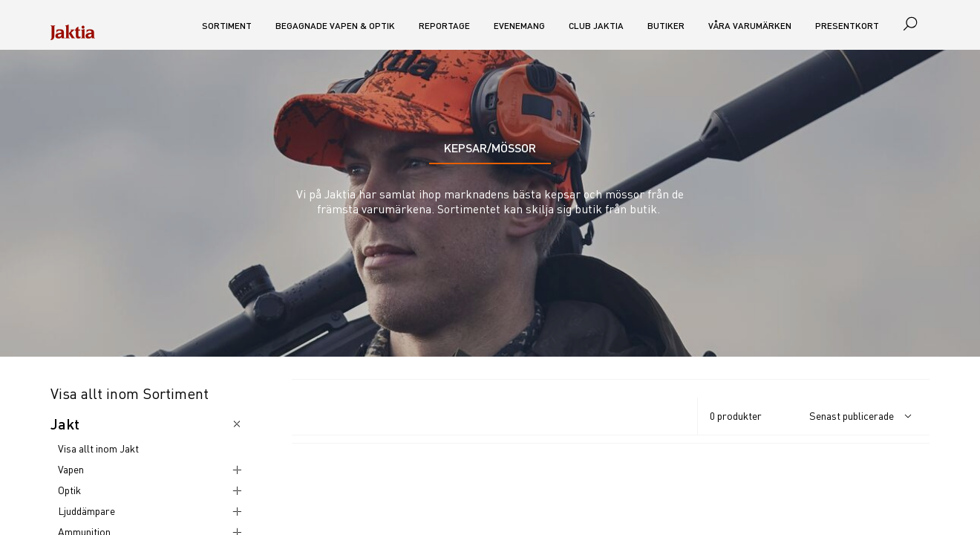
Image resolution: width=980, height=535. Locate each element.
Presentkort (847, 26)
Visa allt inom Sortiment (130, 393)
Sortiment (227, 26)
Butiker (666, 26)
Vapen (71, 469)
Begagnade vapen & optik (335, 26)
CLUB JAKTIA (596, 26)
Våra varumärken (750, 26)
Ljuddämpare (86, 511)
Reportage (444, 26)
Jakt (65, 424)
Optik (69, 490)
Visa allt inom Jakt (98, 448)
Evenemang (519, 26)
